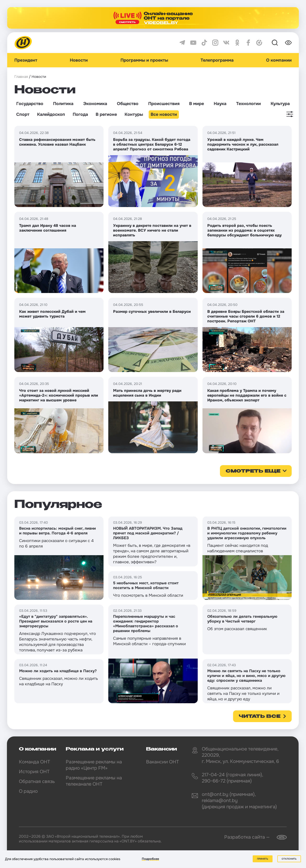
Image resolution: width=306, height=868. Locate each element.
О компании (279, 60)
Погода (80, 114)
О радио (28, 791)
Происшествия (164, 104)
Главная (21, 77)
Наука (220, 104)
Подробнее (150, 859)
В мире (197, 104)
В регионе (106, 114)
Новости (79, 60)
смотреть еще (253, 471)
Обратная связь (37, 781)
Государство (30, 104)
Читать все (260, 717)
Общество (128, 104)
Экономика (95, 104)
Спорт (23, 114)
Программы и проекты (144, 60)
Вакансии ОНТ (162, 762)
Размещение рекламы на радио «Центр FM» (94, 765)
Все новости (164, 114)
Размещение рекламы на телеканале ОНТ (94, 781)
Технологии (249, 104)
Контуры (134, 114)
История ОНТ (34, 772)
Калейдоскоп (51, 114)
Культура (280, 104)
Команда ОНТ (34, 762)
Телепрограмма (217, 60)
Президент (26, 60)
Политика (63, 104)
